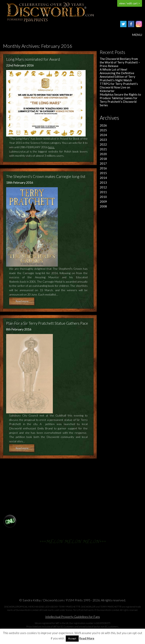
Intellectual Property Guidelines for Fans (73, 617)
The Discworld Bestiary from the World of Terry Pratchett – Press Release (120, 62)
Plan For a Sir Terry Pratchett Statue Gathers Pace (47, 323)
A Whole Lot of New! (114, 69)
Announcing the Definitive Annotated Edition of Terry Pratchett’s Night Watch (117, 77)
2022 (103, 144)
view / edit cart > (130, 3)
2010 (103, 197)
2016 (103, 168)
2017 (103, 163)
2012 (103, 187)
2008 (103, 206)
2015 (103, 173)
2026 (103, 125)
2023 (103, 140)
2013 (103, 182)
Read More (87, 638)
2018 (103, 159)
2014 (103, 178)
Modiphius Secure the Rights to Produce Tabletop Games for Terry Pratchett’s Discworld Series (120, 100)
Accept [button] (72, 638)
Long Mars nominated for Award (33, 59)
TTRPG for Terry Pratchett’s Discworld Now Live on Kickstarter (119, 87)
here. (51, 147)
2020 (103, 154)
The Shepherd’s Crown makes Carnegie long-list (46, 176)
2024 (103, 135)
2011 (103, 192)
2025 (103, 130)
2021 (103, 149)
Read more (22, 301)
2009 (103, 202)
